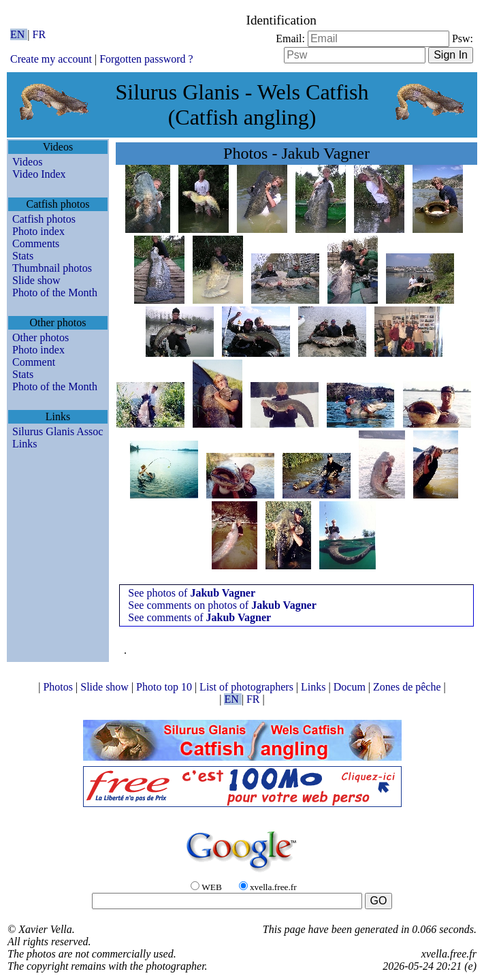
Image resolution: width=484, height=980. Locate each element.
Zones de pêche (408, 687)
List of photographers (248, 687)
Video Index (39, 174)
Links (25, 444)
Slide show (36, 280)
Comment (34, 362)
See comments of (199, 617)
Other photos (41, 337)
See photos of (192, 593)
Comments (36, 243)
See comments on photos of (222, 605)
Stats (23, 256)
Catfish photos (44, 219)
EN (19, 34)
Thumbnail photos (52, 268)
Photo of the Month (55, 293)
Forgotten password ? (146, 59)
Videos (27, 162)
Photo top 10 (165, 687)
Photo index (38, 231)
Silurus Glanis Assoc (58, 431)
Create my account (51, 59)
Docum (351, 687)
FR (39, 34)
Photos (59, 687)
